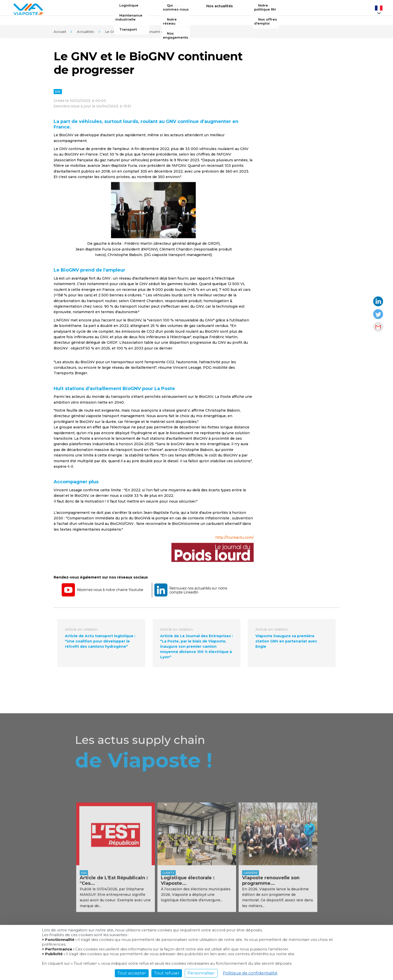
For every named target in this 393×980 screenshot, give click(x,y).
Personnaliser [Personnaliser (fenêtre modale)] (201, 973)
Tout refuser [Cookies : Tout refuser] (167, 973)
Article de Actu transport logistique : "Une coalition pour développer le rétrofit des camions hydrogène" (100, 643)
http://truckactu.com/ (234, 540)
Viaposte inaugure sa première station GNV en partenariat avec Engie (286, 643)
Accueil (60, 33)
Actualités (85, 33)
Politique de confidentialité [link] (250, 973)
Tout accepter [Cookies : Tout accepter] (132, 973)
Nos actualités (216, 9)
